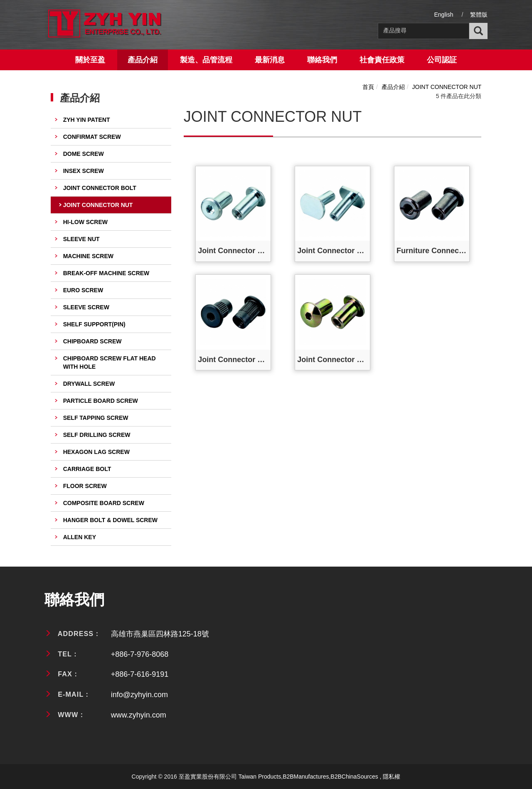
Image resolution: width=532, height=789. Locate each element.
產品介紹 (143, 60)
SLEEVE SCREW (86, 307)
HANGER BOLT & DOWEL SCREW (110, 520)
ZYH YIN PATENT (87, 120)
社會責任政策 (382, 60)
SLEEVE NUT (81, 239)
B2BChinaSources (354, 777)
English (444, 15)
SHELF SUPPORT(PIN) (94, 324)
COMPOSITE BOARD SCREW (104, 503)
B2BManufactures (306, 777)
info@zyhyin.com (139, 695)
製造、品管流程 (206, 60)
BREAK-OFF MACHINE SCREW (106, 273)
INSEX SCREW (84, 171)
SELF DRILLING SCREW (97, 435)
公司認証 (442, 60)
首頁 (368, 87)
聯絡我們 (322, 60)
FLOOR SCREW (85, 486)
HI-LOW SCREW (85, 222)
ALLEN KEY (80, 537)
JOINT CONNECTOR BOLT (100, 188)
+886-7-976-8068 (140, 654)
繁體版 (479, 15)
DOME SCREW (84, 154)
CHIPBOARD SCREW (92, 341)
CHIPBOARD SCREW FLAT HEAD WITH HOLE (110, 362)
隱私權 (392, 777)
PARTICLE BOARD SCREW (101, 401)
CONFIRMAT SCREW (92, 137)
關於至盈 (90, 60)
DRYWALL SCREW (89, 384)
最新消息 (270, 60)
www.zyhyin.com (139, 715)
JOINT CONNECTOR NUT (98, 205)
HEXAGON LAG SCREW (96, 452)
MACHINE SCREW (88, 256)
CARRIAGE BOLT (87, 469)
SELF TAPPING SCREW (96, 418)
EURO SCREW (83, 290)
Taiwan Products (260, 777)
